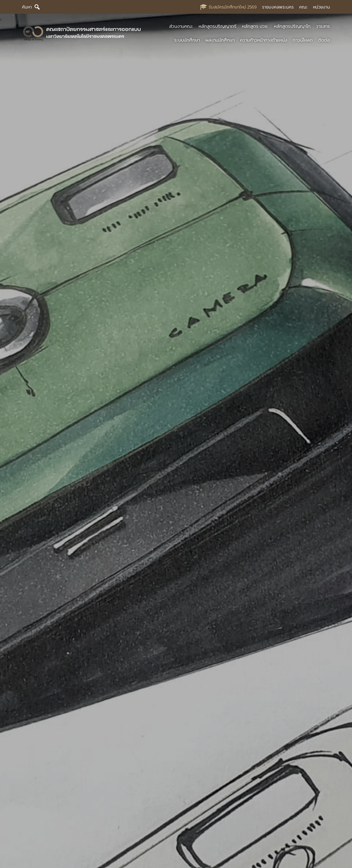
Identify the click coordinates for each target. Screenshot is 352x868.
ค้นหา (27, 7)
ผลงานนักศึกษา (220, 40)
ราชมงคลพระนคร (278, 7)
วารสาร (323, 26)
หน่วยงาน (321, 7)
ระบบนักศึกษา (187, 40)
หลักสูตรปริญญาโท (292, 26)
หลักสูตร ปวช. (255, 26)
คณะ (303, 7)
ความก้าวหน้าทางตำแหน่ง (264, 40)
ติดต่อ (324, 40)
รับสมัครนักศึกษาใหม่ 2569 (233, 7)
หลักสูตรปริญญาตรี (218, 26)
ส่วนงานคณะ (181, 26)
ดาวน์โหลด (303, 40)
